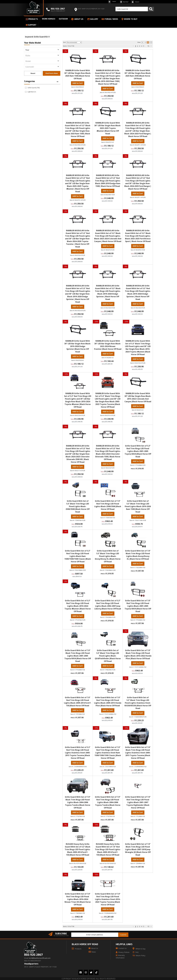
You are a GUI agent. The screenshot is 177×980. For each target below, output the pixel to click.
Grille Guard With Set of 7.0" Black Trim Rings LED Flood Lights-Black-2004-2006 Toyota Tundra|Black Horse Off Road (78, 802)
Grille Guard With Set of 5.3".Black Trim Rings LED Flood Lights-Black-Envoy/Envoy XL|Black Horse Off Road (108, 556)
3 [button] (140, 926)
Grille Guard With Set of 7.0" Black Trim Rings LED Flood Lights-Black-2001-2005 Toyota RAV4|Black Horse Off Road (78, 656)
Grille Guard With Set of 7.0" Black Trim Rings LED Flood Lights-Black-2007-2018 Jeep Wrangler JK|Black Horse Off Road (138, 849)
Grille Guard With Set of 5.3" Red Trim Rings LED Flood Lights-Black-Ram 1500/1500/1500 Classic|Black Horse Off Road (78, 556)
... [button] (146, 926)
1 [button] (136, 926)
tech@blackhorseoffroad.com (40, 958)
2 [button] (138, 926)
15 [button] (148, 926)
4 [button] (142, 926)
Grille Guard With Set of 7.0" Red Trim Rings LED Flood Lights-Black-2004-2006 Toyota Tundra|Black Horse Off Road (108, 802)
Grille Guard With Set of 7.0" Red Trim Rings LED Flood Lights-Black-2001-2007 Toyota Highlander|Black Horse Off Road (138, 802)
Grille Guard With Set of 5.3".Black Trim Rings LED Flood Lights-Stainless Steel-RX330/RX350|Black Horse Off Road (138, 703)
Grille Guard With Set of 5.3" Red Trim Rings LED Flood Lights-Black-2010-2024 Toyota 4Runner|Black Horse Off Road (78, 606)
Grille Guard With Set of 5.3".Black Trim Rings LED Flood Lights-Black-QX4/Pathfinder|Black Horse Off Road (108, 656)
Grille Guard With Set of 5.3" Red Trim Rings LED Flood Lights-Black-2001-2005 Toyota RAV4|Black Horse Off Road (138, 451)
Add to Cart (78, 467)
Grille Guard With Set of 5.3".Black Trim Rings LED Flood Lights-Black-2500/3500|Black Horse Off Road (78, 506)
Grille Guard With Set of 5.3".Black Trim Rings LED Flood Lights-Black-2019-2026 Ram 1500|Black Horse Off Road (138, 506)
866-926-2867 (33, 955)
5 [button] (144, 926)
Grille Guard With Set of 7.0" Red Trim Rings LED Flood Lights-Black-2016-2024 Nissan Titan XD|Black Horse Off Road (78, 899)
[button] (133, 927)
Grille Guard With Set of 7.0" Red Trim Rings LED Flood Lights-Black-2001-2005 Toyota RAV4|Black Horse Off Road (138, 606)
